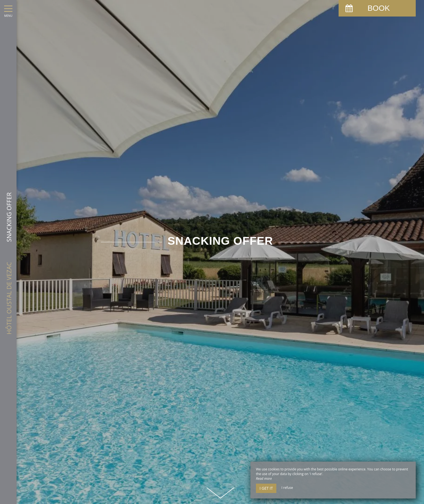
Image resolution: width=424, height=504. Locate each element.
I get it (266, 488)
